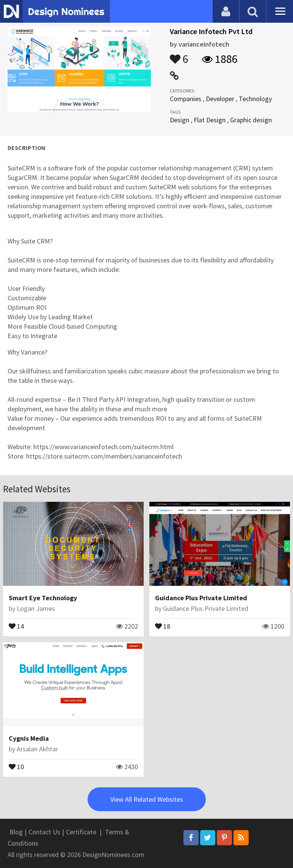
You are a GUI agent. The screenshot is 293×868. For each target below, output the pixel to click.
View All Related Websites (147, 799)
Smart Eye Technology (43, 598)
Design (179, 120)
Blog (16, 832)
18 (163, 626)
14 (16, 626)
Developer (220, 99)
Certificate (81, 832)
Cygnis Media (29, 738)
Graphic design (251, 120)
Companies (186, 99)
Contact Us (44, 832)
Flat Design (210, 120)
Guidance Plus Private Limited (201, 598)
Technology (255, 99)
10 (16, 766)
